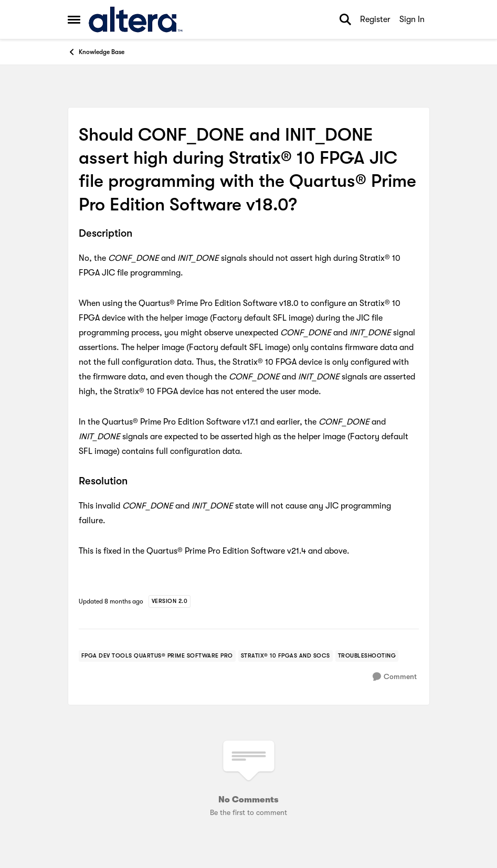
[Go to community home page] (136, 19)
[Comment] (395, 677)
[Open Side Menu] (74, 19)
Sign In (412, 19)
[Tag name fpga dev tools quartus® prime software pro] (157, 656)
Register (375, 19)
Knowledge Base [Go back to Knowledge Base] (96, 52)
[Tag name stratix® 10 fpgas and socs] (285, 656)
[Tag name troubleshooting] (367, 656)
